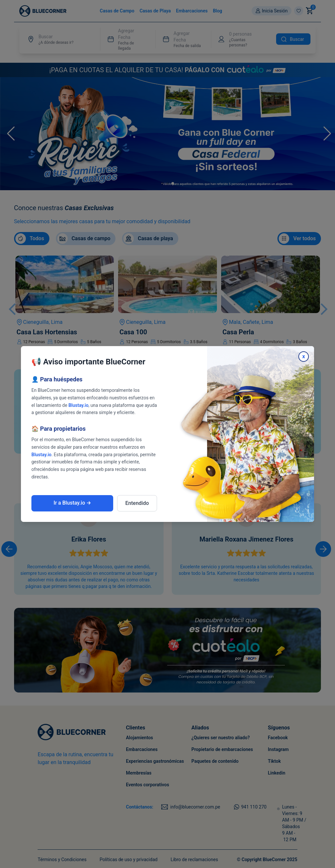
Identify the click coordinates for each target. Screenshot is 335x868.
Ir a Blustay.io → (72, 503)
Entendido (137, 503)
